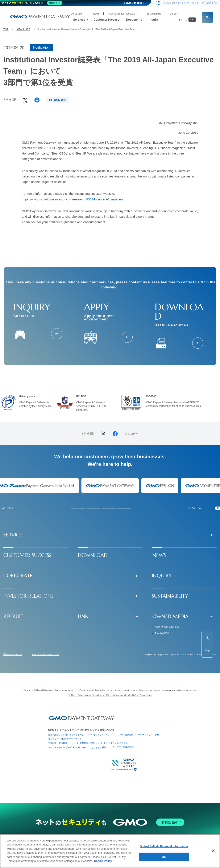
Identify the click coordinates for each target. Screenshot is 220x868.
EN (193, 19)
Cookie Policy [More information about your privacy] (103, 861)
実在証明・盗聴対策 (58, 743)
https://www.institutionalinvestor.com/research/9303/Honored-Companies (73, 199)
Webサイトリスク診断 (148, 735)
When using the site (13, 655)
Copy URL (60, 100)
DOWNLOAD (93, 555)
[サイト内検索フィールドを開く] (207, 17)
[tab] (40, 508)
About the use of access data (46, 655)
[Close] (213, 851)
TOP (6, 29)
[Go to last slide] (7, 508)
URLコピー (132, 434)
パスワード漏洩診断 (124, 735)
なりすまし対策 (99, 747)
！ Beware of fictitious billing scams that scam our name (47, 690)
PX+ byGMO (162, 633)
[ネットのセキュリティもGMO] (32, 3)
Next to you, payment (167, 627)
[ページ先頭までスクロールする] (207, 644)
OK (164, 857)
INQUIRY (162, 576)
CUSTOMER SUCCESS (27, 555)
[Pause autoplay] (218, 508)
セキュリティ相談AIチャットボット (65, 739)
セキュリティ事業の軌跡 (122, 747)
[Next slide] (196, 508)
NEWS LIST (23, 29)
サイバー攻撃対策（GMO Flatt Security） (68, 747)
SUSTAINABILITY (170, 596)
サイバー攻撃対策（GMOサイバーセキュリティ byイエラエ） (101, 743)
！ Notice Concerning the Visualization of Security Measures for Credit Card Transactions (110, 695)
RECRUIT (13, 616)
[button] (110, 535)
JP (181, 19)
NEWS (159, 555)
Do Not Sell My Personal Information (164, 846)
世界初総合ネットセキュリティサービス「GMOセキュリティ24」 (79, 735)
